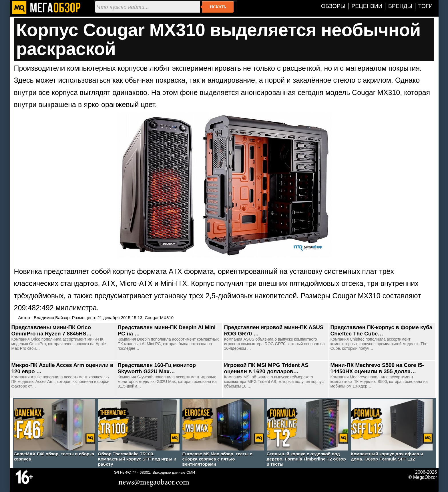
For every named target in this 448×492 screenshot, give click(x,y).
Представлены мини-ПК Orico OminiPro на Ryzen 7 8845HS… (52, 330)
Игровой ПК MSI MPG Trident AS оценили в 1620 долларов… (266, 368)
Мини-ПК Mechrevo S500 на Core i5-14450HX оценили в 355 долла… (377, 368)
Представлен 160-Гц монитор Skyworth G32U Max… (157, 368)
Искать (218, 7)
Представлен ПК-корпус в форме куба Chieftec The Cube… (382, 330)
